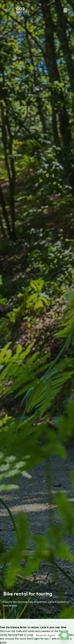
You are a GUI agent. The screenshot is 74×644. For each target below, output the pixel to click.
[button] (65, 11)
